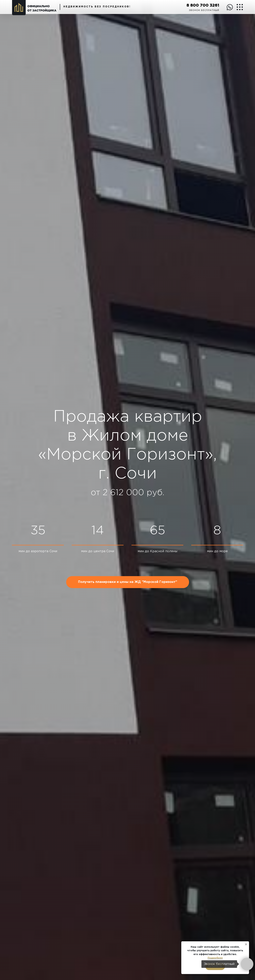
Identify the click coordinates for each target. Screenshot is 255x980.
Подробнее (215, 958)
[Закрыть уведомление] (246, 944)
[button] (128, 582)
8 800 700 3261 (203, 5)
